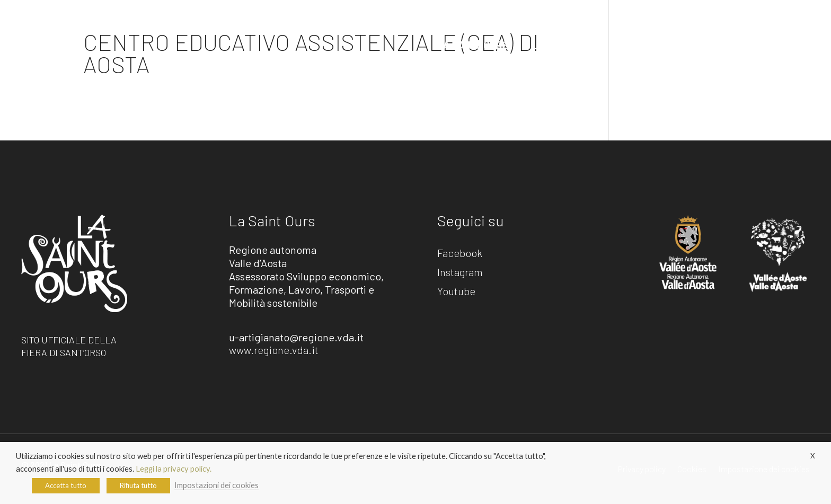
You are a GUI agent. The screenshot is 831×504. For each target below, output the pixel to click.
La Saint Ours (473, 45)
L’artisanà (771, 45)
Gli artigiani (688, 45)
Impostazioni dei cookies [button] (216, 485)
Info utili (610, 45)
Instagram (460, 272)
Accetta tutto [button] (66, 485)
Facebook (460, 253)
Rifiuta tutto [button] (138, 485)
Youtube (456, 291)
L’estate (553, 45)
